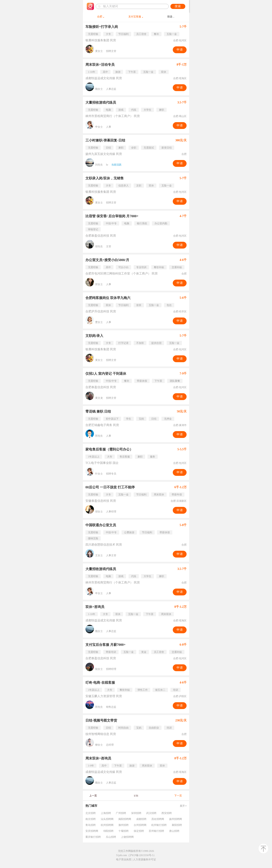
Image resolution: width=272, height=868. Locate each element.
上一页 (93, 796)
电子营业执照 (124, 859)
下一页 (178, 796)
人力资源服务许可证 (144, 859)
